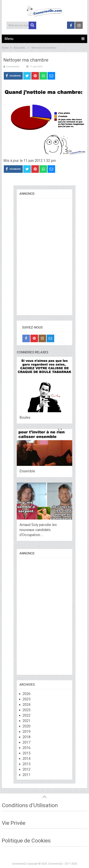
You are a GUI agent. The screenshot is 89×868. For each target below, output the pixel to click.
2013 (26, 764)
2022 (26, 715)
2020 (26, 726)
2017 (26, 742)
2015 (26, 753)
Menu (9, 39)
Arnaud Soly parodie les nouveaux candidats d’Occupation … (38, 530)
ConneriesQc (13, 67)
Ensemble (27, 471)
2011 (26, 775)
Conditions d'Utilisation (30, 805)
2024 (26, 705)
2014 (26, 759)
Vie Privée (14, 823)
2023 (26, 710)
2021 (26, 721)
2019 (26, 732)
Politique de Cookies (26, 841)
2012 (26, 769)
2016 (26, 748)
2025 (26, 699)
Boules (25, 417)
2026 (26, 694)
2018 (26, 737)
